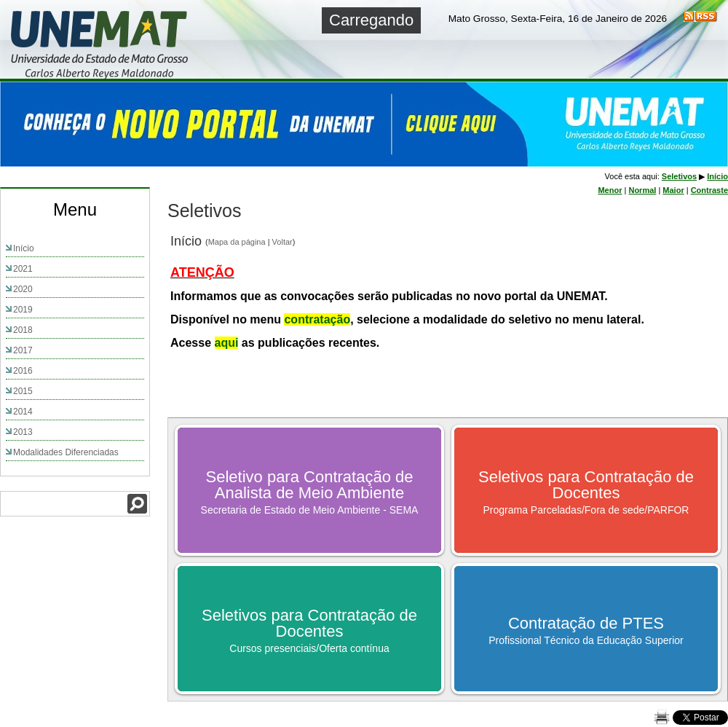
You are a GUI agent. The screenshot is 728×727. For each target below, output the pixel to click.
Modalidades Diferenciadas (66, 452)
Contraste (709, 190)
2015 (23, 391)
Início (24, 248)
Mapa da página (237, 242)
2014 (23, 412)
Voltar (282, 242)
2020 (23, 289)
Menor (610, 190)
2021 (23, 269)
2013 (23, 432)
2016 (23, 371)
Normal (642, 190)
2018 (23, 330)
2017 (23, 350)
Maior (673, 190)
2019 (23, 310)
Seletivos (679, 176)
